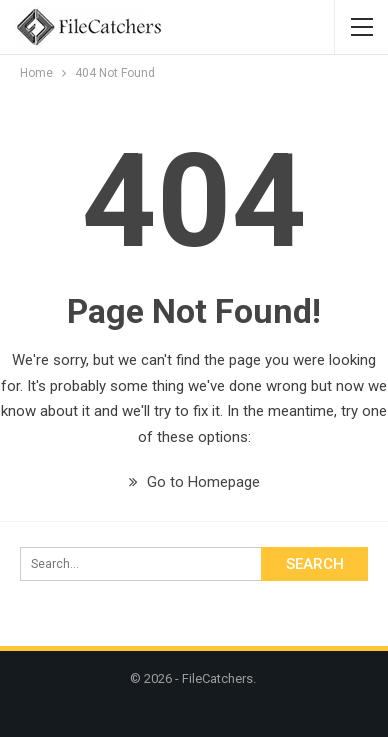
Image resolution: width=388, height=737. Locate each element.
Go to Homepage (194, 482)
